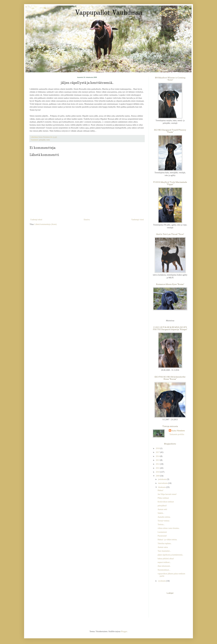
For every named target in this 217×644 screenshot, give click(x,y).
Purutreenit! (162, 536)
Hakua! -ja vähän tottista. (167, 540)
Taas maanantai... (164, 551)
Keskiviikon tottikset (166, 502)
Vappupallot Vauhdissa (109, 13)
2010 (158, 472)
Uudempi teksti (36, 220)
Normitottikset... (164, 570)
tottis (48, 140)
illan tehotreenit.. (164, 566)
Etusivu (87, 220)
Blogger (124, 631)
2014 (158, 456)
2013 (158, 460)
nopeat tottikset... (164, 562)
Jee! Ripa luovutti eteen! (167, 494)
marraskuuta (163, 483)
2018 (158, 448)
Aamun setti (162, 509)
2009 (158, 476)
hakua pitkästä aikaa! (166, 559)
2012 (158, 464)
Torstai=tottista (164, 521)
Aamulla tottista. (164, 517)
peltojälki (42, 140)
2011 (158, 468)
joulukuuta (162, 479)
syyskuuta (162, 581)
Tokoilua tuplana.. (165, 543)
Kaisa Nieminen (178, 431)
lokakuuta (162, 487)
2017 (158, 452)
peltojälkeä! (162, 506)
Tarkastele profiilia (177, 434)
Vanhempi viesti (137, 220)
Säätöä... (161, 513)
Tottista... (161, 524)
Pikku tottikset (163, 498)
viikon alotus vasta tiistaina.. (169, 528)
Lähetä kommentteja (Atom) (46, 224)
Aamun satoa (163, 547)
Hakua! (160, 490)
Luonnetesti (162, 532)
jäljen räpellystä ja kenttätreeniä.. (170, 555)
